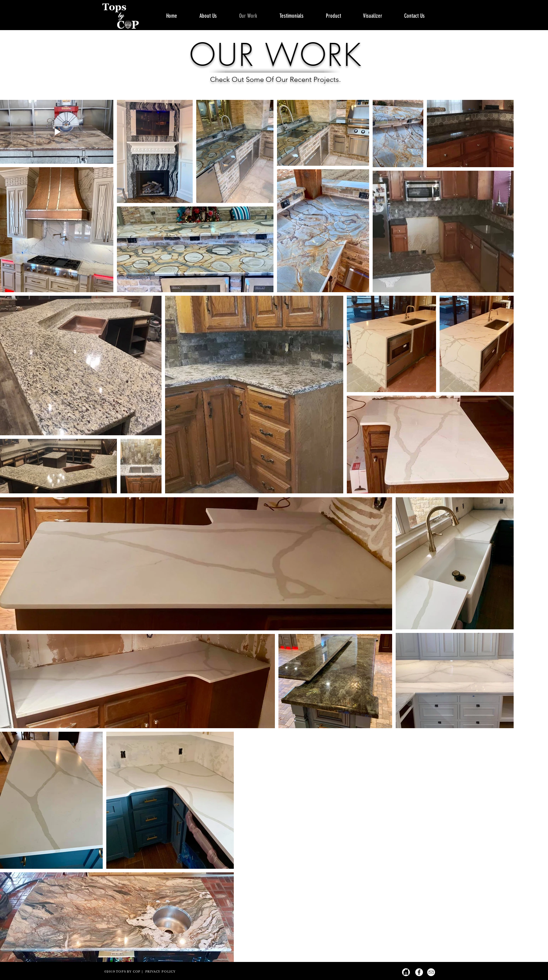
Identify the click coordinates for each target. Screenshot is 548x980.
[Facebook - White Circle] (419, 972)
